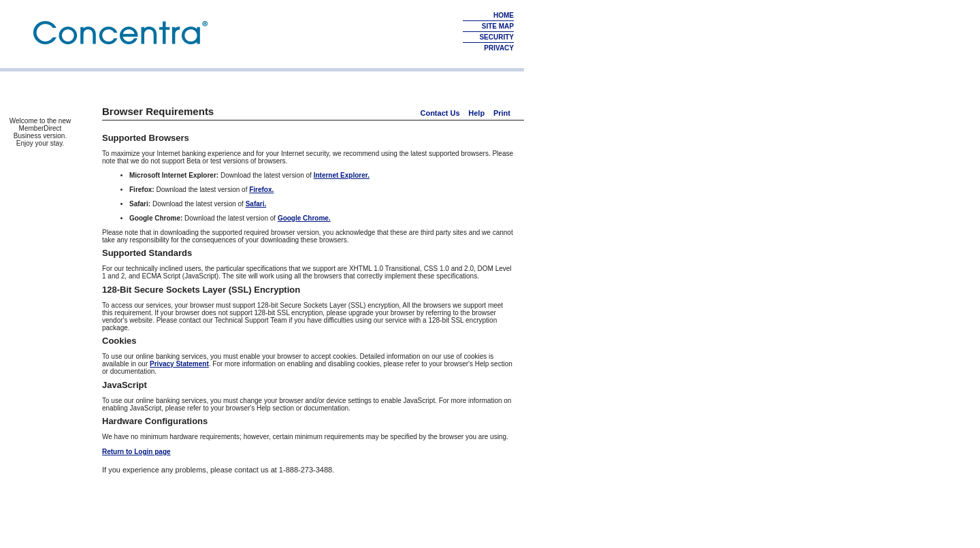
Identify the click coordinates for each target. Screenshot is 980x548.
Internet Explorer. (342, 175)
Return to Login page (136, 452)
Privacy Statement (179, 364)
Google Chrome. (304, 218)
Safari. (256, 204)
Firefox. (261, 190)
